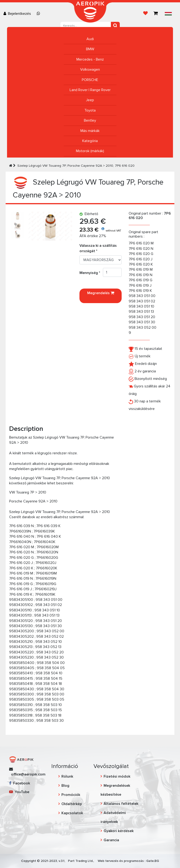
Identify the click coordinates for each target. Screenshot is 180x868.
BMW (90, 49)
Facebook (20, 783)
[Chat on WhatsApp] (39, 14)
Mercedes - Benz (90, 59)
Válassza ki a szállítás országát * (98, 248)
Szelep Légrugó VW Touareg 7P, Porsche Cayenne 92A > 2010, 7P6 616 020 (76, 166)
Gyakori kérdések (119, 831)
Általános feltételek (121, 804)
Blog (65, 786)
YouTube (19, 792)
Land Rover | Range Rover (90, 90)
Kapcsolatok (72, 813)
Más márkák (90, 131)
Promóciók (71, 795)
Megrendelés (101, 296)
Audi (90, 39)
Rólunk (67, 776)
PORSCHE (90, 80)
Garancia (111, 840)
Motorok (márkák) (90, 151)
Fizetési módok (117, 776)
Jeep (90, 100)
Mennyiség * (91, 273)
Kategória (90, 141)
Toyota (90, 110)
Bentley (90, 120)
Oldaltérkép (72, 804)
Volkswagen (90, 69)
